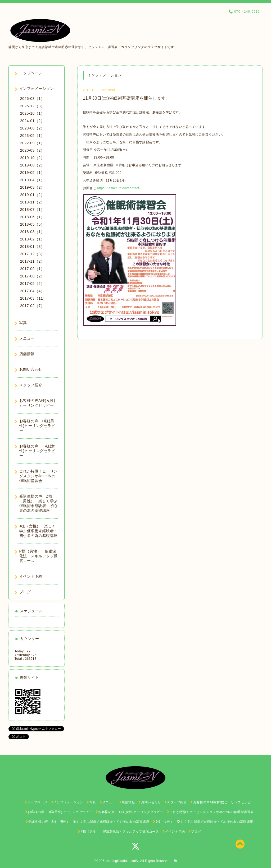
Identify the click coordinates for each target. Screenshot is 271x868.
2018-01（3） (32, 247)
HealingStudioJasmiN (122, 861)
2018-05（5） (32, 224)
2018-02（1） (32, 239)
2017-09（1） (32, 269)
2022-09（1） (32, 143)
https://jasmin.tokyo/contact (118, 188)
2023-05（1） (32, 136)
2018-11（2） (32, 202)
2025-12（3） (32, 106)
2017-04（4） (32, 291)
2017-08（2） (32, 276)
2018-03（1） (32, 232)
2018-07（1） (32, 210)
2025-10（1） (32, 113)
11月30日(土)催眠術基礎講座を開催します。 (127, 98)
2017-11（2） (32, 261)
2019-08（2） (32, 165)
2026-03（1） (32, 99)
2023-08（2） (32, 128)
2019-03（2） (32, 187)
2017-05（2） (32, 284)
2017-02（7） (32, 306)
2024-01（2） (32, 121)
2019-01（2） (32, 195)
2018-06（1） (32, 217)
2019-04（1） (32, 180)
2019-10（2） (32, 158)
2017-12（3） (32, 254)
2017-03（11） (33, 298)
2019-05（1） (32, 173)
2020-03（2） (32, 150)
